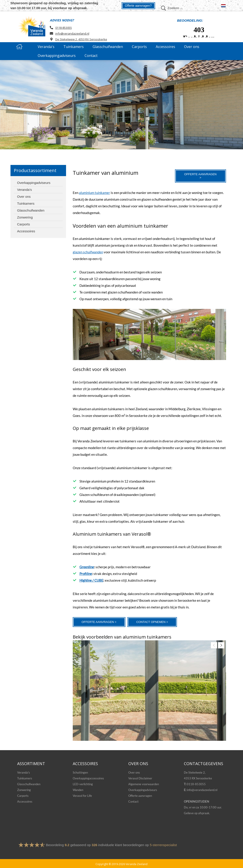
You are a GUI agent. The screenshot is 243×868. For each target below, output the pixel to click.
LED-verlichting (83, 784)
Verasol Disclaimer (140, 778)
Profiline (86, 574)
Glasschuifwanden (29, 784)
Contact (133, 801)
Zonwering (24, 790)
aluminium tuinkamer (94, 193)
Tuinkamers (25, 778)
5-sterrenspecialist (163, 845)
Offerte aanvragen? (138, 6)
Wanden (78, 790)
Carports (23, 796)
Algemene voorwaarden (144, 784)
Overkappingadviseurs (143, 790)
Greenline (87, 567)
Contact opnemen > (152, 622)
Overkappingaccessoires (88, 778)
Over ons (134, 772)
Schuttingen (80, 772)
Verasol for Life (82, 796)
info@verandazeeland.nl (72, 33)
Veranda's (24, 772)
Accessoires (25, 801)
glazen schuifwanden (88, 252)
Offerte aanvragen (140, 796)
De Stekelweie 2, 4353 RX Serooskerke (81, 39)
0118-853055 (64, 28)
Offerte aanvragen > (200, 176)
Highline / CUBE (91, 580)
